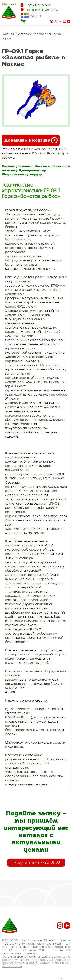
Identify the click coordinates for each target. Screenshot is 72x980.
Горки (6, 38)
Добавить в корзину (31, 140)
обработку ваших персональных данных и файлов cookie (36, 961)
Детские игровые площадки (39, 34)
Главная (8, 34)
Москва (10, 4)
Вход (58, 21)
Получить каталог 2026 (36, 863)
